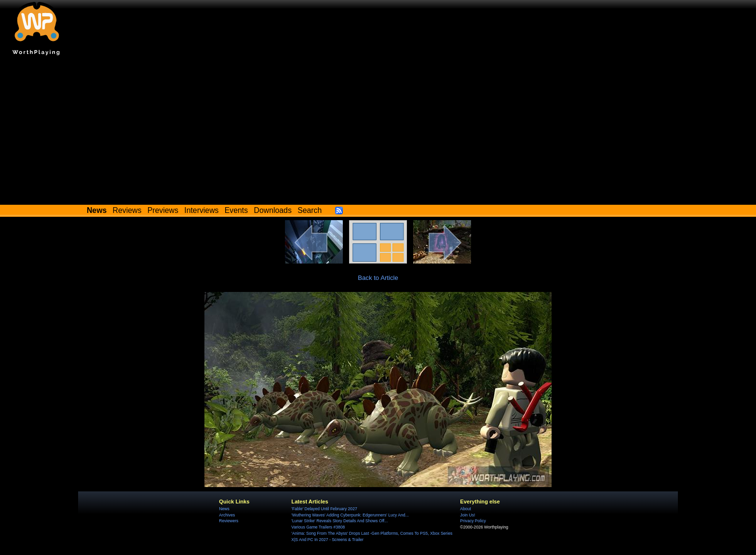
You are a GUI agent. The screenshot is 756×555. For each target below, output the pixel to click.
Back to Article (378, 278)
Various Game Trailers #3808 (318, 527)
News (224, 509)
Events (236, 210)
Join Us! (467, 515)
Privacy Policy (473, 521)
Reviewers (229, 521)
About (465, 509)
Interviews (201, 210)
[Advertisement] (378, 132)
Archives (227, 515)
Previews (163, 210)
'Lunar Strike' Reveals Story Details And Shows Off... (339, 521)
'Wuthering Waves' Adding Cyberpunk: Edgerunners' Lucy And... (350, 515)
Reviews (127, 210)
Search (310, 210)
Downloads (273, 210)
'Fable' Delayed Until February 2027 (324, 509)
